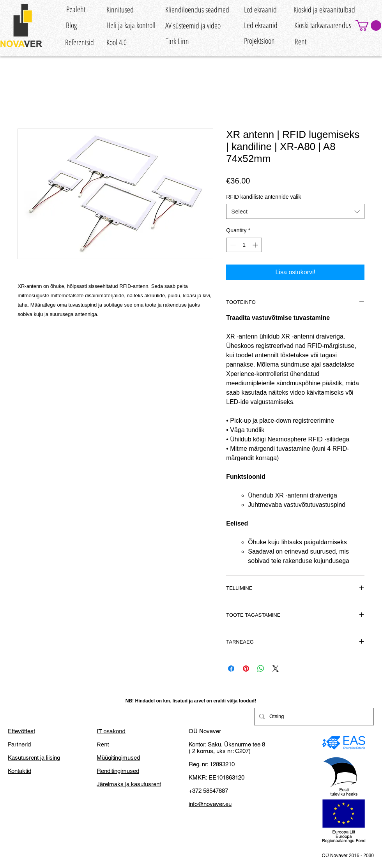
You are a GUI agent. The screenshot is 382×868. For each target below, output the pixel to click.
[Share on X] (276, 669)
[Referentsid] (80, 43)
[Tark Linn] (177, 41)
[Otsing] (313, 717)
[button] (368, 26)
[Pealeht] (76, 9)
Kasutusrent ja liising (34, 758)
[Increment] (256, 245)
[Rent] (301, 42)
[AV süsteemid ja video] (193, 26)
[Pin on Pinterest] (246, 669)
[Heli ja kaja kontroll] (131, 25)
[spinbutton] (244, 245)
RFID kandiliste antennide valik (264, 197)
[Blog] (71, 25)
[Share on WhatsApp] (261, 669)
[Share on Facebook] (231, 669)
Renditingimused (118, 771)
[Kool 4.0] (117, 43)
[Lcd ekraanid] (260, 10)
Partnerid (19, 744)
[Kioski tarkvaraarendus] (323, 25)
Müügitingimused (118, 758)
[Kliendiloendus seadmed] (197, 10)
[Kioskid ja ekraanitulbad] (324, 10)
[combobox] (295, 211)
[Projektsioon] (259, 41)
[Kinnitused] (120, 10)
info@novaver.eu (210, 804)
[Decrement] (232, 245)
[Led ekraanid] (261, 25)
